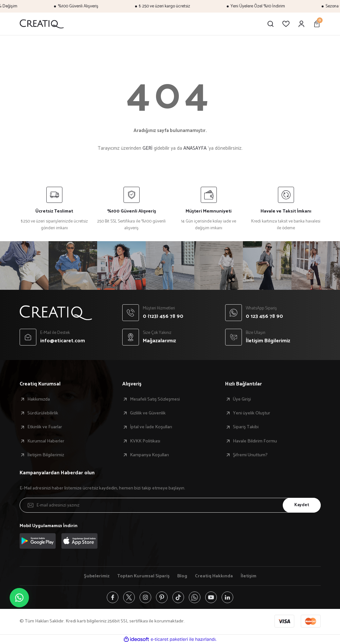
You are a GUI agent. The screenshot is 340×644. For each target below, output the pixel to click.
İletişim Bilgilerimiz (46, 455)
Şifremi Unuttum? (250, 455)
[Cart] (317, 24)
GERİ (147, 148)
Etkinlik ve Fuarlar (45, 427)
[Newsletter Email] (170, 505)
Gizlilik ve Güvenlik (148, 413)
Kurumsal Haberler (46, 441)
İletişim (248, 576)
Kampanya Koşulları (149, 455)
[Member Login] (301, 24)
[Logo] (42, 24)
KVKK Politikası (145, 441)
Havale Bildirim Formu (255, 441)
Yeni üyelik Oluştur (252, 413)
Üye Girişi (242, 399)
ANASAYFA (195, 148)
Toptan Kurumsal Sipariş (143, 576)
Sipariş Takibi (246, 427)
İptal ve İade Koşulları (151, 427)
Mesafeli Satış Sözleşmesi (155, 399)
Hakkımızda (39, 399)
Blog (182, 576)
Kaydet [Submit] (302, 505)
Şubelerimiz (97, 576)
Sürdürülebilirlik (43, 413)
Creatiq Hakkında (214, 576)
